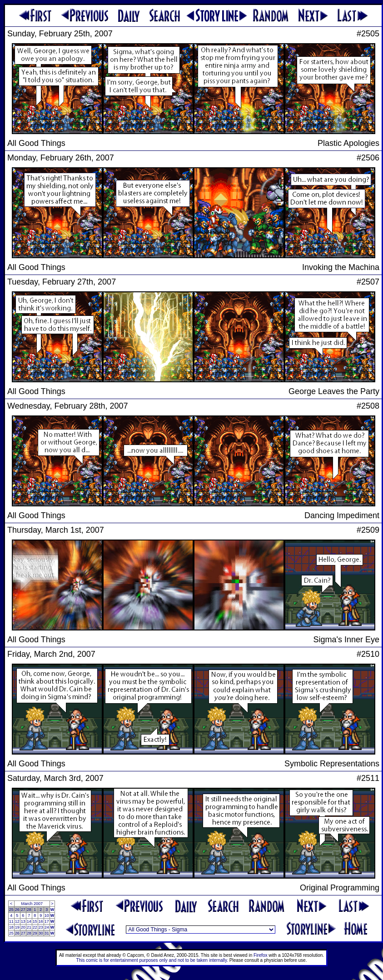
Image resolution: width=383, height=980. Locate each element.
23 (41, 927)
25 (11, 910)
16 (41, 921)
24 (47, 927)
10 (47, 915)
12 (17, 921)
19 (17, 927)
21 (29, 927)
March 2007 (32, 904)
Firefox (261, 955)
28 (29, 910)
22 (35, 927)
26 (17, 910)
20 (23, 927)
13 (23, 921)
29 (35, 933)
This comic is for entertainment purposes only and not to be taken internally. (152, 960)
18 (11, 927)
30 (41, 933)
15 (35, 921)
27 (23, 910)
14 (29, 921)
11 (11, 921)
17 (47, 921)
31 (47, 933)
